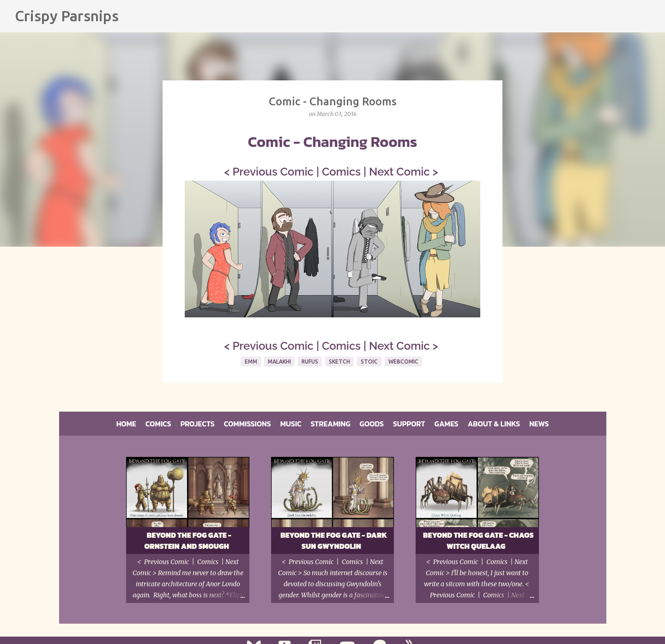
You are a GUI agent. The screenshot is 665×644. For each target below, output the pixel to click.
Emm (251, 361)
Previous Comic (273, 172)
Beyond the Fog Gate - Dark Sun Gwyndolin (334, 541)
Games (447, 424)
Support (409, 424)
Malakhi (279, 361)
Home (126, 424)
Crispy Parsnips (67, 16)
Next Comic (399, 172)
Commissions (248, 424)
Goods (372, 424)
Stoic (369, 361)
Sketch (339, 361)
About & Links (494, 424)
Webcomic (403, 361)
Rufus (310, 361)
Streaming (331, 424)
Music (291, 424)
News (539, 424)
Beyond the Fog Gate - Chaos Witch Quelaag (478, 541)
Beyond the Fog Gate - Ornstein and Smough (187, 541)
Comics (341, 172)
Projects (198, 424)
